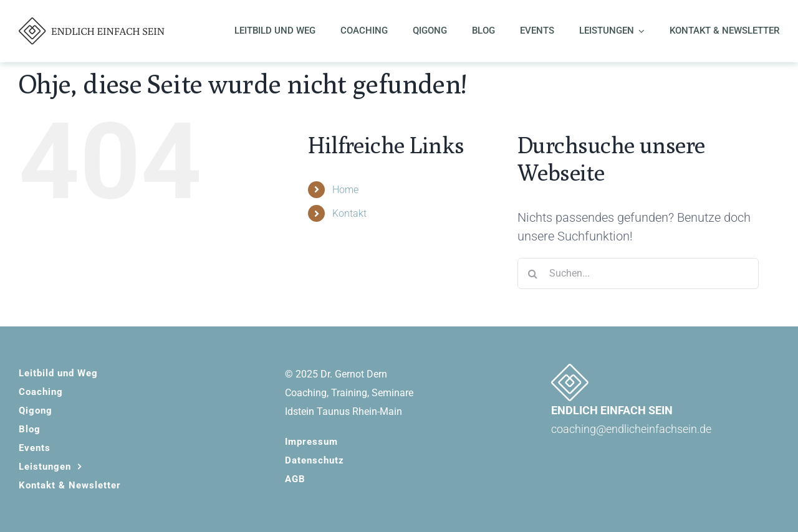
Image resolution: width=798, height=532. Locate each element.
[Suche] (533, 273)
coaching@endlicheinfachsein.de (631, 429)
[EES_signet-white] (570, 370)
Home (345, 190)
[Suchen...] (638, 273)
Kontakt (349, 213)
